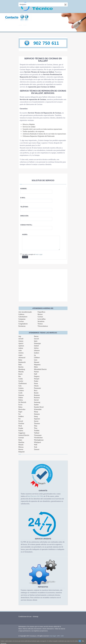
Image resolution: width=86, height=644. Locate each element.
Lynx (36, 360)
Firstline (21, 423)
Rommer (37, 395)
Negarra (37, 376)
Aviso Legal (39, 254)
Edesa (20, 407)
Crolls (20, 393)
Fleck (20, 426)
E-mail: (23, 198)
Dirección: (25, 216)
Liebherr (37, 358)
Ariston (21, 353)
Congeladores (23, 324)
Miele (36, 367)
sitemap (36, 616)
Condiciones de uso (25, 616)
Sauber (36, 405)
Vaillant (37, 433)
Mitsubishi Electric (40, 369)
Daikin (21, 398)
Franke (21, 428)
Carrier (21, 381)
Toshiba (37, 431)
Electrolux (22, 409)
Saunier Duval (39, 407)
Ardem (21, 348)
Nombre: (24, 189)
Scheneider (38, 409)
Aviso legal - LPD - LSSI (56, 636)
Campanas (22, 319)
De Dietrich (22, 402)
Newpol (37, 379)
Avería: (25, 235)
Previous (3, 24)
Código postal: (26, 225)
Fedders (21, 416)
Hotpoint (22, 452)
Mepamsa (37, 365)
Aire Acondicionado (25, 312)
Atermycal (22, 358)
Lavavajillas (42, 319)
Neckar (36, 372)
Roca (36, 390)
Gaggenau (22, 433)
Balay (20, 360)
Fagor (20, 412)
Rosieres (37, 398)
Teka (36, 426)
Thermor (37, 423)
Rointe (36, 393)
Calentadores (23, 317)
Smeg (36, 416)
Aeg (20, 336)
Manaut (37, 362)
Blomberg (22, 369)
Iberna (36, 336)
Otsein (36, 386)
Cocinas (21, 321)
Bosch (21, 374)
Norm (36, 383)
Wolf (36, 445)
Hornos (40, 314)
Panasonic (38, 388)
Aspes (20, 355)
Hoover (21, 449)
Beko (20, 365)
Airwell (21, 339)
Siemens (37, 414)
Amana (21, 341)
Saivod (36, 400)
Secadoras (41, 321)
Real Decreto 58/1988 (35, 496)
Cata (20, 386)
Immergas (37, 343)
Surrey (36, 421)
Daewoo (21, 395)
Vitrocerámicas (43, 326)
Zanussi (37, 449)
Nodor (36, 381)
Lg (35, 355)
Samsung (37, 402)
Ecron (20, 405)
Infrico (36, 348)
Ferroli (21, 421)
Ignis (36, 341)
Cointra (21, 388)
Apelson (21, 346)
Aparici (21, 343)
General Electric (24, 435)
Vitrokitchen (38, 438)
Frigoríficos (41, 312)
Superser (37, 419)
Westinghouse (39, 440)
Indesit (36, 346)
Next (83, 24)
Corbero (21, 390)
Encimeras (22, 326)
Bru (20, 376)
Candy (21, 379)
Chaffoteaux (23, 383)
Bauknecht (22, 362)
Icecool (36, 339)
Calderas (21, 314)
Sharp (36, 412)
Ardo (20, 350)
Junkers (37, 353)
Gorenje (21, 438)
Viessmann (38, 435)
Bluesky (21, 372)
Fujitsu (21, 431)
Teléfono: (24, 207)
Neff (36, 374)
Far (20, 414)
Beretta (21, 367)
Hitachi (21, 445)
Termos (40, 324)
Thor (36, 428)
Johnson (37, 350)
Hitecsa (21, 447)
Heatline (21, 442)
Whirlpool (37, 442)
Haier (20, 440)
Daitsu (21, 400)
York (36, 447)
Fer (20, 419)
